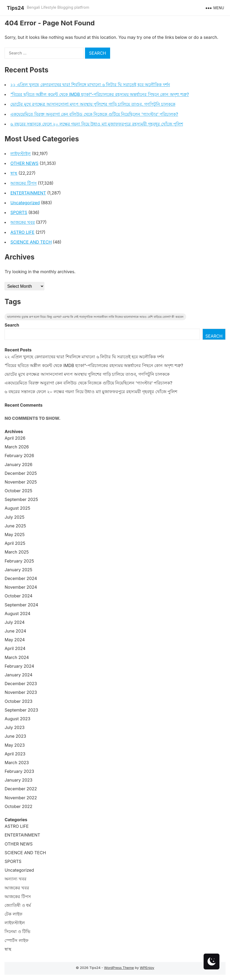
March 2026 (17, 447)
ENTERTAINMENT (28, 193)
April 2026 (15, 438)
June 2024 (15, 631)
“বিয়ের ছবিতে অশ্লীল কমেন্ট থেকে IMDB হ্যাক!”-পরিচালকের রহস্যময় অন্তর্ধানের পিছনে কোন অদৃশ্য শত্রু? (100, 94)
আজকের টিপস (24, 183)
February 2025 (19, 561)
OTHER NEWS (24, 163)
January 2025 (18, 570)
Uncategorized (25, 203)
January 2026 (18, 465)
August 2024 (17, 614)
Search (12, 325)
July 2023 (15, 727)
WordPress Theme (119, 968)
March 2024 (17, 657)
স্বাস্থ (14, 173)
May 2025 (15, 535)
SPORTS (19, 212)
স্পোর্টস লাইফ (17, 940)
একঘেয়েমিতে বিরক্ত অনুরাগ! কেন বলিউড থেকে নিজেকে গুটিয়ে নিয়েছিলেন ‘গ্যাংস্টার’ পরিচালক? (94, 114)
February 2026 (19, 456)
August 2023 (17, 719)
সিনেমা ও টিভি (17, 931)
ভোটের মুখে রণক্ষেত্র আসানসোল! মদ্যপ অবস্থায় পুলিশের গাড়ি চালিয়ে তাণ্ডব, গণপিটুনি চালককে (93, 104)
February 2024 (19, 666)
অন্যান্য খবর (15, 879)
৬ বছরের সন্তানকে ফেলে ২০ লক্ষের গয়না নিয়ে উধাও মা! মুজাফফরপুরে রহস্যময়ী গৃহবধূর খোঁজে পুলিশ (97, 124)
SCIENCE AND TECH (31, 242)
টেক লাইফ (13, 914)
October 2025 (18, 491)
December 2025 (21, 473)
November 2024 (21, 587)
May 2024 (15, 640)
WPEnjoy (147, 968)
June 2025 (15, 526)
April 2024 (15, 648)
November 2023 (21, 692)
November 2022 (21, 798)
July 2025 (14, 517)
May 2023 (15, 745)
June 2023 (15, 736)
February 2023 (19, 771)
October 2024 (18, 596)
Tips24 (16, 8)
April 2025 (15, 543)
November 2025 (21, 482)
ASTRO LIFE (22, 232)
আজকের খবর (23, 222)
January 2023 (18, 780)
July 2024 (15, 622)
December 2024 (21, 578)
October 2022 (18, 806)
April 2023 (15, 754)
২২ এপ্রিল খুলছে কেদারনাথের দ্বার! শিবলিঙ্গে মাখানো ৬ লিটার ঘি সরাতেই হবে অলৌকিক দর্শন (90, 85)
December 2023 (21, 684)
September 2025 (21, 499)
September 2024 (21, 605)
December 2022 (21, 789)
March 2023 (17, 763)
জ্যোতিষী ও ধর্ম (18, 905)
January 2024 (18, 675)
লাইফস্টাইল (20, 154)
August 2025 (17, 508)
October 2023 (18, 701)
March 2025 (17, 552)
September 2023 (21, 710)
